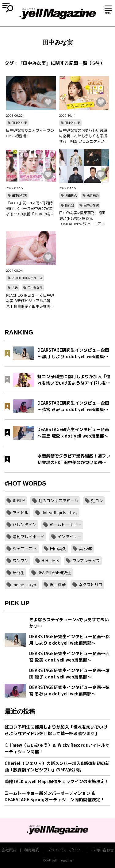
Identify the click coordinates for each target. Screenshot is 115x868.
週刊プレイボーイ (29, 537)
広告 (15, 288)
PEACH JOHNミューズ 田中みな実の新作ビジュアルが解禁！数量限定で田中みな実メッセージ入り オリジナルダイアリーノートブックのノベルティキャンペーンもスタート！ (31, 301)
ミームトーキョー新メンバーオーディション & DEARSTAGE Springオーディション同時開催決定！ (55, 796)
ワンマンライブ (86, 561)
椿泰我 (69, 205)
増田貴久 (71, 195)
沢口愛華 (58, 585)
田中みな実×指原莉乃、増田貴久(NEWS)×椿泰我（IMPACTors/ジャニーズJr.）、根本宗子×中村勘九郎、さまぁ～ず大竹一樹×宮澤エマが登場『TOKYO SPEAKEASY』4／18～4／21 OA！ (83, 218)
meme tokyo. (25, 585)
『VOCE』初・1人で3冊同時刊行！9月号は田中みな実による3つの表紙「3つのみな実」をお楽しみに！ (29, 209)
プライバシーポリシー (65, 850)
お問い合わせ (103, 850)
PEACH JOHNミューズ (27, 278)
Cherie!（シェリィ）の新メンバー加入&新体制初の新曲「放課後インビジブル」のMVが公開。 (57, 766)
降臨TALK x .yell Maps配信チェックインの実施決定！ (57, 781)
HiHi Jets (50, 561)
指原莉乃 (93, 195)
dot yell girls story (59, 513)
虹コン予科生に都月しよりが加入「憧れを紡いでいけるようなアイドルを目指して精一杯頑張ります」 (56, 730)
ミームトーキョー (65, 525)
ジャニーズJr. (25, 549)
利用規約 (32, 850)
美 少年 (85, 549)
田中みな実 (19, 123)
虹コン (97, 501)
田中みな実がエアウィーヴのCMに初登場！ (30, 133)
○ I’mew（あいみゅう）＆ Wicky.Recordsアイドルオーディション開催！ (57, 748)
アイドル (21, 513)
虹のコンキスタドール (58, 501)
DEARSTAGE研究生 (54, 573)
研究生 (19, 573)
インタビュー (69, 537)
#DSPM (19, 501)
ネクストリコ (90, 585)
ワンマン (21, 561)
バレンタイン (25, 525)
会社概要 (9, 850)
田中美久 (58, 549)
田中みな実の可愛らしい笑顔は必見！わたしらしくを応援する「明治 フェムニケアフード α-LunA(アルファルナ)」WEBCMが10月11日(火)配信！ (84, 136)
